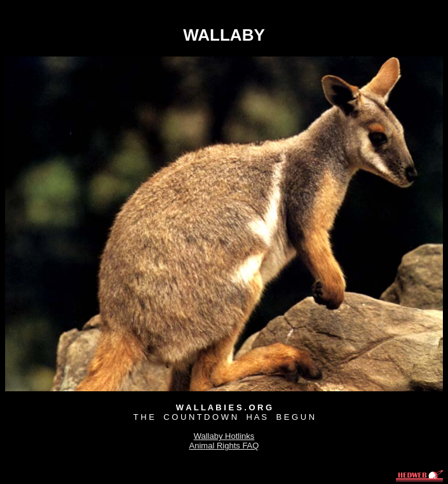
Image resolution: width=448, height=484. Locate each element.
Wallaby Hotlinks (224, 436)
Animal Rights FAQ (224, 446)
